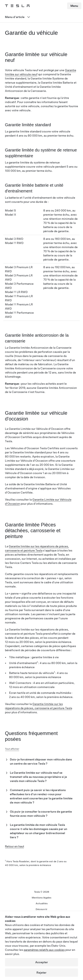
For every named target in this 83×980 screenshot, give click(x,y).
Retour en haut (15, 846)
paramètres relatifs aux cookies (44, 950)
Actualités (42, 903)
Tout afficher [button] (12, 749)
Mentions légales (41, 898)
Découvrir (41, 909)
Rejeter (41, 973)
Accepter (42, 962)
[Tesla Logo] (17, 6)
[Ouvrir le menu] (41, 17)
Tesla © (42, 892)
